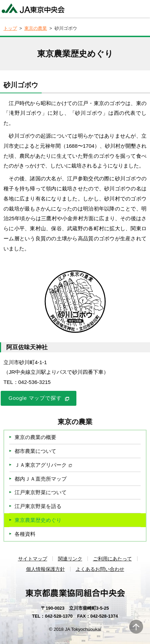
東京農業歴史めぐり (38, 520)
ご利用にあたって (112, 559)
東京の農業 (36, 28)
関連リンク (70, 559)
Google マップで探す (35, 398)
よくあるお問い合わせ (100, 569)
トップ (10, 28)
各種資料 (25, 534)
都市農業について (35, 451)
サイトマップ (33, 559)
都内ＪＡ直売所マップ (41, 479)
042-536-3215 (35, 382)
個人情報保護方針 (45, 569)
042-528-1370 (59, 616)
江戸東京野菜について (41, 492)
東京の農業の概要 (35, 437)
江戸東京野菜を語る (38, 506)
